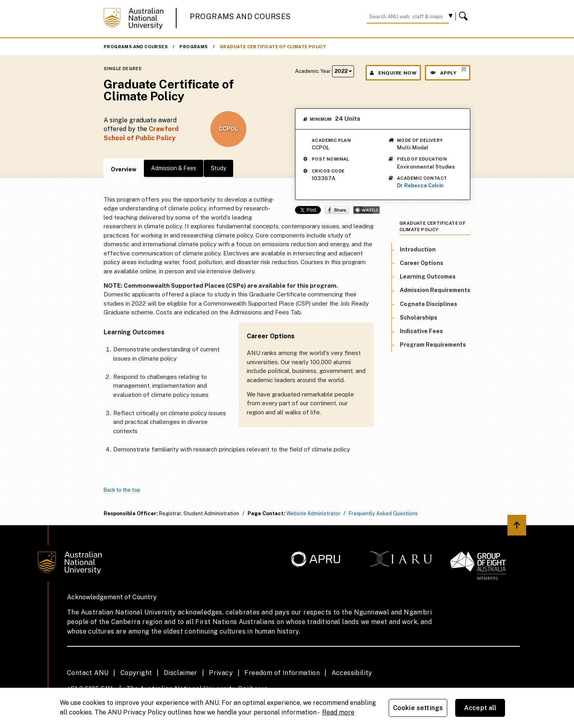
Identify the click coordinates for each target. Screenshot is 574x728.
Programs (194, 47)
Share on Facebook (337, 210)
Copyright (136, 673)
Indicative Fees (421, 331)
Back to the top (122, 490)
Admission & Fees (174, 168)
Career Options (422, 263)
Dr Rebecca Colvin (420, 185)
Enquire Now (393, 73)
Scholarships (419, 318)
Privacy (221, 673)
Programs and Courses (240, 17)
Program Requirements (433, 345)
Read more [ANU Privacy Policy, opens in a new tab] (338, 712)
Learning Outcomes (428, 277)
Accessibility (352, 673)
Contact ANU (88, 673)
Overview (124, 169)
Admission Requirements (435, 290)
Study (218, 168)
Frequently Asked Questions (383, 513)
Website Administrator (313, 513)
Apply (448, 71)
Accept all (480, 708)
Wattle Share (367, 210)
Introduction (418, 249)
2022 (343, 71)
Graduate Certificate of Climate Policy (273, 47)
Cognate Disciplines (429, 304)
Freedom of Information (282, 673)
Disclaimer (181, 673)
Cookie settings (418, 708)
